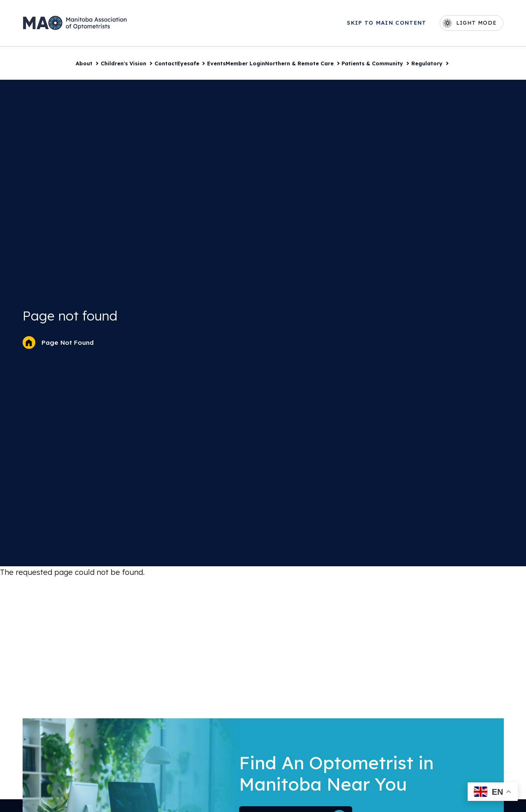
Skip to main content (387, 23)
